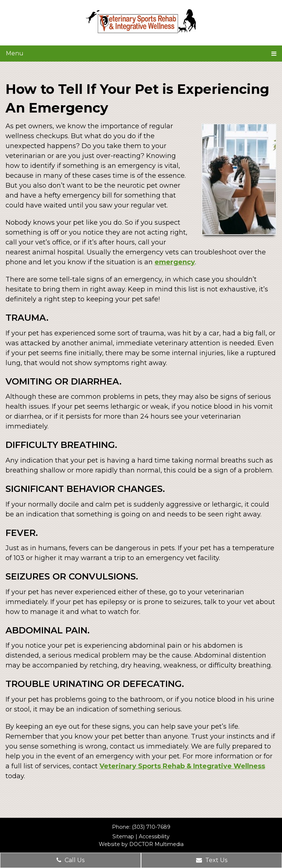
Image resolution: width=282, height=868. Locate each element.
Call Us (70, 860)
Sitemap (123, 836)
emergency (175, 262)
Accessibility (154, 836)
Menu (15, 53)
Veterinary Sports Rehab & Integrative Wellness (182, 766)
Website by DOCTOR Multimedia (141, 844)
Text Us (212, 860)
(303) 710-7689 (151, 827)
